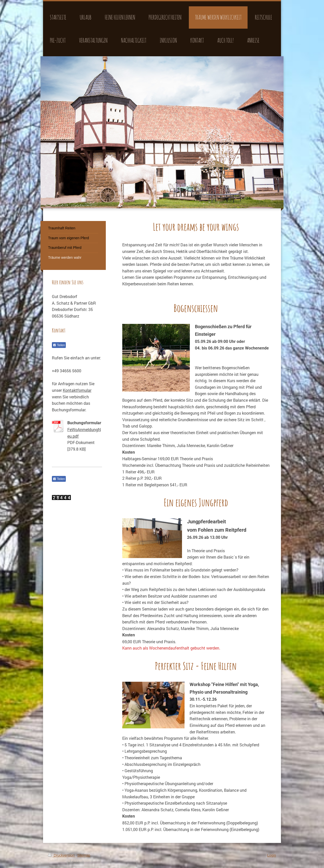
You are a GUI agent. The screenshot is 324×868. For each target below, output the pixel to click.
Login (272, 855)
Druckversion (62, 855)
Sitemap (84, 855)
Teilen (59, 345)
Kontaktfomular (77, 390)
